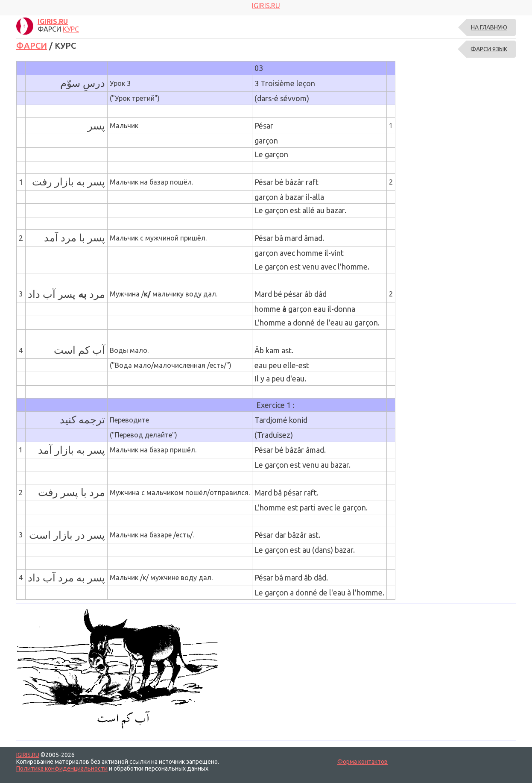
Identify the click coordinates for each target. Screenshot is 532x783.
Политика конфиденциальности (62, 768)
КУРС (71, 29)
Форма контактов (362, 762)
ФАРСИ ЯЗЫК (489, 49)
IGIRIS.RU (28, 755)
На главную (489, 27)
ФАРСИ (32, 45)
